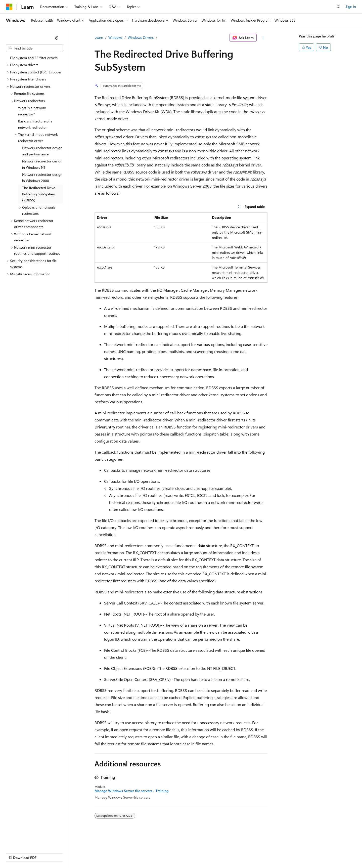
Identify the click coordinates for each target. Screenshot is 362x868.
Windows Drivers (141, 37)
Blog (69, 853)
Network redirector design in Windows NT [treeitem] (42, 164)
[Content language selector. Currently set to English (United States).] (29, 841)
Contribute (90, 853)
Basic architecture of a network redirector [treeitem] (35, 124)
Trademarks (208, 853)
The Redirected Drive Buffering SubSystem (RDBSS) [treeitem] (39, 194)
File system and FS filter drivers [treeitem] (34, 58)
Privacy (110, 853)
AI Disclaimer (16, 853)
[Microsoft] (9, 7)
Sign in (351, 6)
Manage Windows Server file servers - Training (131, 791)
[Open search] (338, 7)
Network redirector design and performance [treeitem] (42, 151)
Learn (99, 37)
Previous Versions (46, 853)
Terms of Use (184, 853)
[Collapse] (57, 38)
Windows (115, 37)
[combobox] (34, 48)
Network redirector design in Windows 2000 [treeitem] (42, 178)
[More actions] (263, 38)
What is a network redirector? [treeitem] (32, 111)
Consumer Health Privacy (144, 853)
